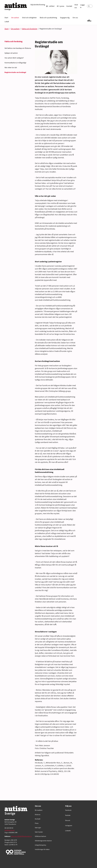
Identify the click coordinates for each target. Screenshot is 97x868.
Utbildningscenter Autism (43, 841)
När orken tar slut (11, 68)
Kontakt (69, 6)
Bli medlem (39, 810)
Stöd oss (38, 815)
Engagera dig (65, 18)
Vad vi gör (38, 828)
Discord (68, 820)
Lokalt (7, 22)
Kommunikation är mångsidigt (15, 63)
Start (6, 18)
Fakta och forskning (30, 29)
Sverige (8, 9)
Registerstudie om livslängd (15, 72)
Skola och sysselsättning (48, 18)
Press (37, 823)
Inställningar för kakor (42, 849)
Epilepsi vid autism (11, 53)
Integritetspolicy (40, 845)
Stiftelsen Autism (40, 836)
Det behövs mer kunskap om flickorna (18, 48)
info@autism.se (10, 830)
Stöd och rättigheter (29, 18)
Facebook (68, 810)
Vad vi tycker (39, 832)
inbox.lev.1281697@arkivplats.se (21, 836)
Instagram (69, 826)
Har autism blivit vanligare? (14, 58)
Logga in (82, 6)
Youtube (68, 815)
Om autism (15, 18)
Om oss (75, 18)
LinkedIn (68, 831)
